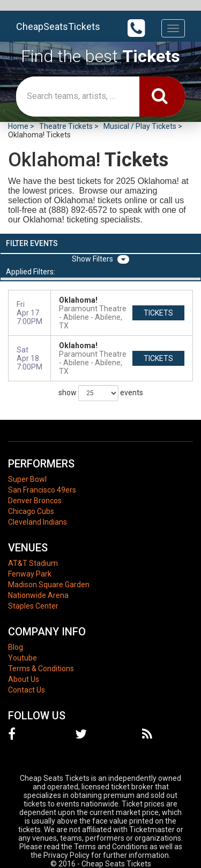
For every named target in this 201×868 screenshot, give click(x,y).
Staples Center (33, 606)
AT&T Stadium (33, 563)
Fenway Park (30, 574)
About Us (24, 679)
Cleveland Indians (38, 522)
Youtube (23, 658)
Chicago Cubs (31, 511)
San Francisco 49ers (42, 490)
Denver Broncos (35, 501)
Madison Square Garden (49, 585)
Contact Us (27, 690)
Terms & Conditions (41, 669)
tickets (158, 313)
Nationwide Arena (38, 595)
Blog (16, 647)
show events (101, 393)
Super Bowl (27, 479)
